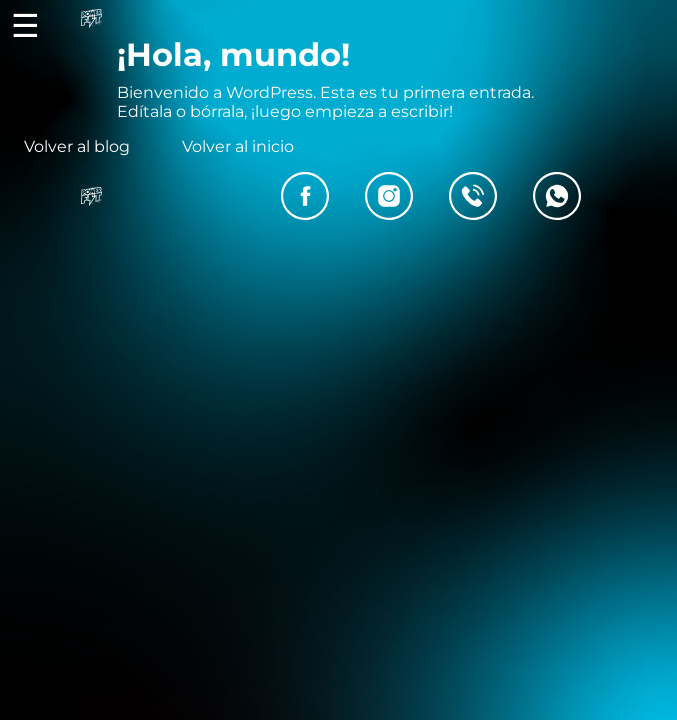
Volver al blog (77, 146)
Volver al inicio (238, 146)
